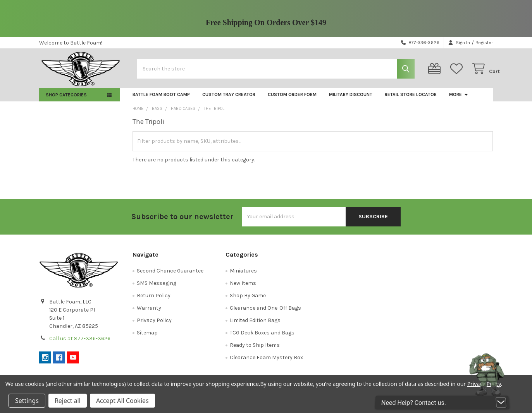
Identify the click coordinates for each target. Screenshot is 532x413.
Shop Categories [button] (66, 100)
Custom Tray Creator (229, 100)
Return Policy (154, 301)
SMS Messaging (157, 288)
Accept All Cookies (122, 401)
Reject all (68, 401)
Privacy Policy (154, 325)
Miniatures (243, 276)
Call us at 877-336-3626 (80, 344)
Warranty (149, 313)
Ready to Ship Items (255, 350)
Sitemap (147, 338)
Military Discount (351, 100)
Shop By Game (248, 301)
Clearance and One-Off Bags (265, 313)
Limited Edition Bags (255, 325)
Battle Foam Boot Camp (161, 100)
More (459, 100)
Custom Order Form (292, 100)
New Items (243, 288)
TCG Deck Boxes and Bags (262, 338)
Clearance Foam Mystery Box (266, 362)
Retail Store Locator (411, 100)
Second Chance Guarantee (170, 276)
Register (484, 43)
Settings (27, 401)
